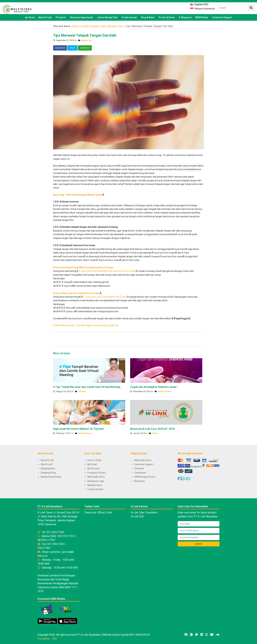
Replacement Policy (51, 477)
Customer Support (222, 17)
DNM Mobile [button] (202, 17)
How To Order (94, 460)
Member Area (95, 485)
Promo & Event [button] (167, 17)
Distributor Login (96, 481)
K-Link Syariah (130, 17)
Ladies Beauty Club (94, 26)
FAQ (54, 639)
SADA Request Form (145, 477)
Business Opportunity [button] (82, 17)
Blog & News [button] (148, 17)
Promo (155, 433)
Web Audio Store (96, 477)
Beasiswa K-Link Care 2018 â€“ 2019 (152, 429)
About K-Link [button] (45, 17)
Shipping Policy (48, 473)
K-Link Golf (137, 516)
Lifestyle (82, 391)
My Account (94, 468)
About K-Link (47, 460)
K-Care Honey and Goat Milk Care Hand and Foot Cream (83, 267)
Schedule (139, 468)
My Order (92, 464)
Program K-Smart (97, 473)
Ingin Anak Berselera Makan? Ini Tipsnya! (78, 429)
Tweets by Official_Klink (98, 512)
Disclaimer (139, 481)
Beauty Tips (115, 26)
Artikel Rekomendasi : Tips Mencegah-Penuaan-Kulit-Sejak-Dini (86, 325)
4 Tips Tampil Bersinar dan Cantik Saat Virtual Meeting (87, 387)
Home (32, 17)
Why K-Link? (47, 464)
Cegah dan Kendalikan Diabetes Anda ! (154, 387)
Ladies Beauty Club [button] (108, 17)
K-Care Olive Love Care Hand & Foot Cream (76, 293)
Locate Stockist (95, 489)
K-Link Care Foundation (144, 512)
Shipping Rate (48, 468)
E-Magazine (185, 17)
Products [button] (61, 17)
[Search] (232, 8)
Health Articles (165, 391)
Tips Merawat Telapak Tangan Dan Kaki (85, 35)
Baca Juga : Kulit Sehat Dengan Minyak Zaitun (78, 195)
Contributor (140, 473)
